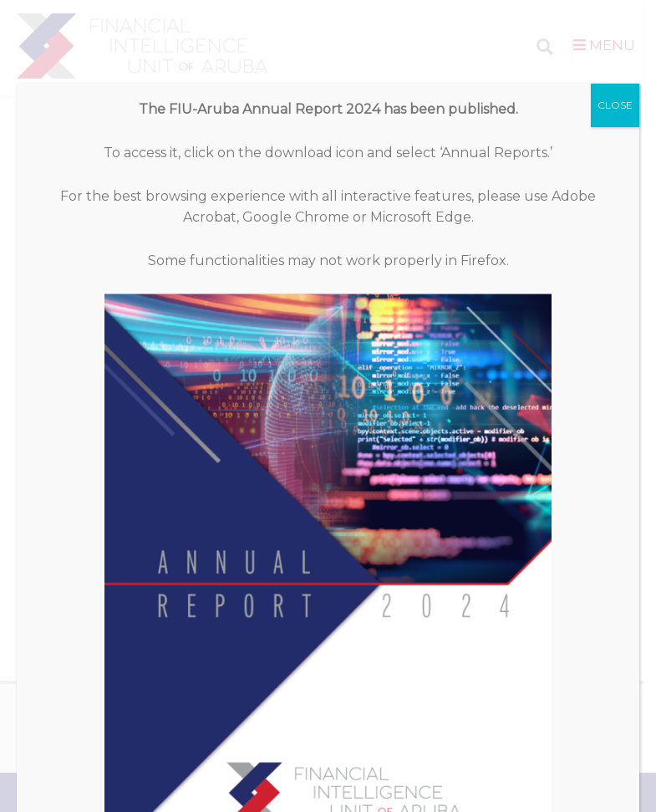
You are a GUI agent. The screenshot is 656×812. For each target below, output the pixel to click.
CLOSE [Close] (615, 84)
